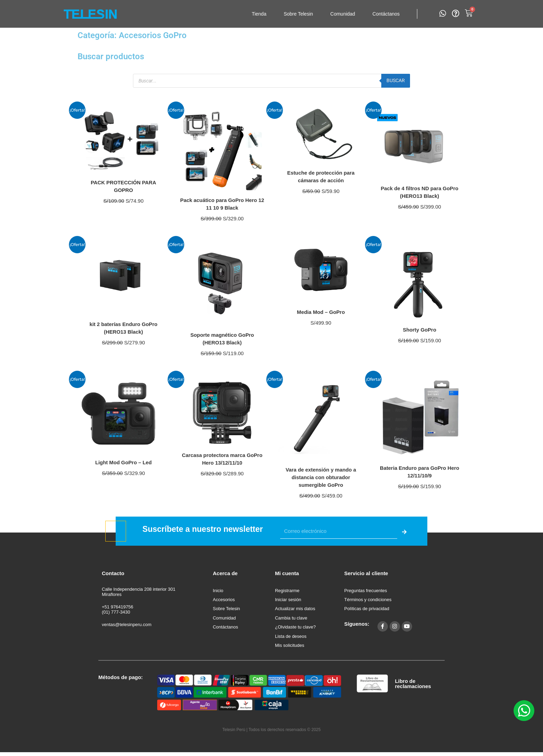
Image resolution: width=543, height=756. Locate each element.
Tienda (259, 14)
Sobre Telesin (298, 14)
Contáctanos (386, 14)
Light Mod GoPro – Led (124, 462)
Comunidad (343, 14)
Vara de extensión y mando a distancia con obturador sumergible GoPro (321, 477)
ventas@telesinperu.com (127, 625)
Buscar (395, 80)
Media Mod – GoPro (321, 312)
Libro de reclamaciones (413, 687)
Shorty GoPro (419, 330)
